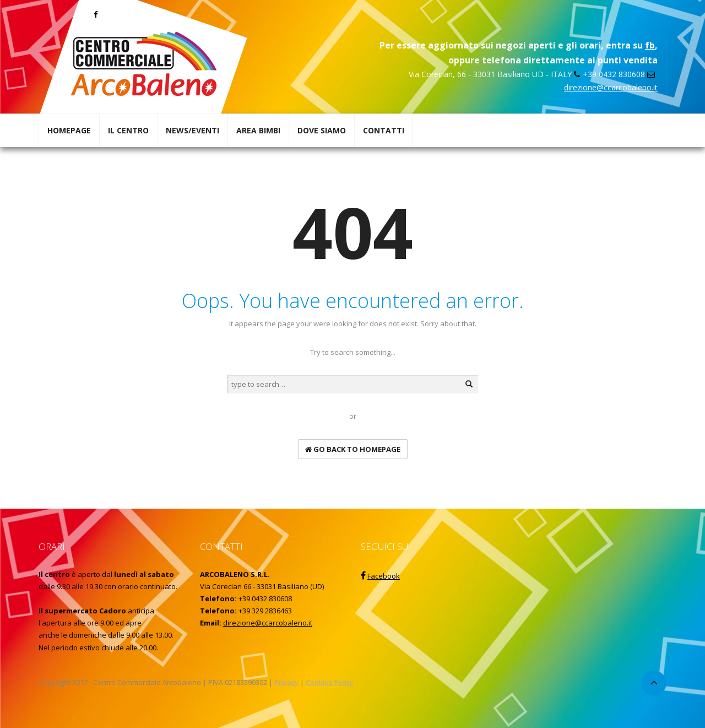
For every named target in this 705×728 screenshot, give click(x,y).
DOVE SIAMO (322, 130)
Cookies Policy (330, 682)
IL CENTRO (128, 130)
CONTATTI (384, 130)
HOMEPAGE (69, 130)
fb (650, 45)
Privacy (286, 682)
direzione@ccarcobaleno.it (611, 87)
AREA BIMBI (258, 130)
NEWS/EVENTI (192, 130)
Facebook (384, 576)
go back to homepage (353, 449)
